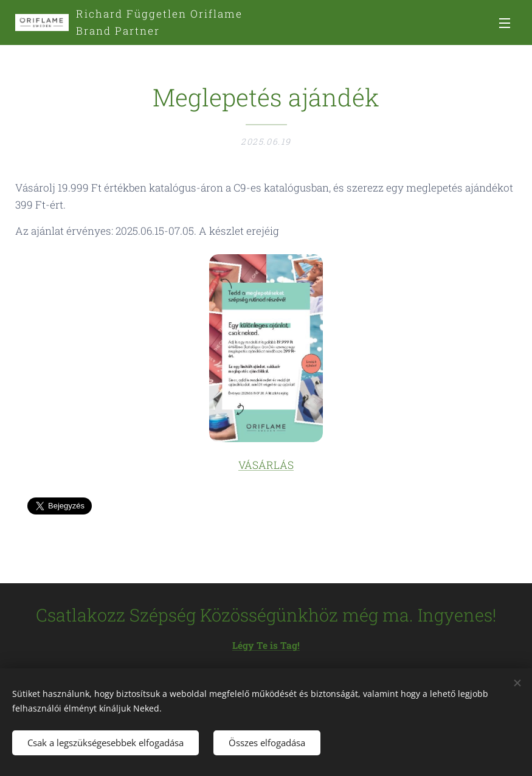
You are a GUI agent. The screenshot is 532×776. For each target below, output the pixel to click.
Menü (505, 23)
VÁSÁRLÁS (266, 466)
